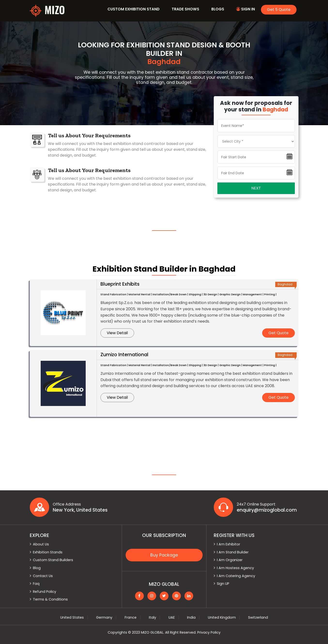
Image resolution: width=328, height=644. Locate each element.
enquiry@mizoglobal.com (267, 510)
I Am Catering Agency (236, 576)
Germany (104, 617)
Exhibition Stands (48, 552)
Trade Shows (185, 9)
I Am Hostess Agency (235, 568)
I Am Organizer (230, 560)
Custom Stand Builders (53, 560)
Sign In (246, 9)
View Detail (117, 333)
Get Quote (278, 333)
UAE (172, 617)
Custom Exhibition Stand (133, 9)
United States (72, 617)
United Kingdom (222, 617)
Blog (37, 568)
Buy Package (164, 555)
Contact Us (43, 576)
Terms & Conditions (50, 599)
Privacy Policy (209, 632)
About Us (41, 544)
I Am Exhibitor (229, 544)
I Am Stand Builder (233, 552)
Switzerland (258, 617)
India (191, 617)
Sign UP (223, 584)
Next (256, 188)
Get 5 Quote (279, 10)
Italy (153, 617)
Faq (36, 584)
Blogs (218, 9)
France (131, 617)
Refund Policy (45, 592)
